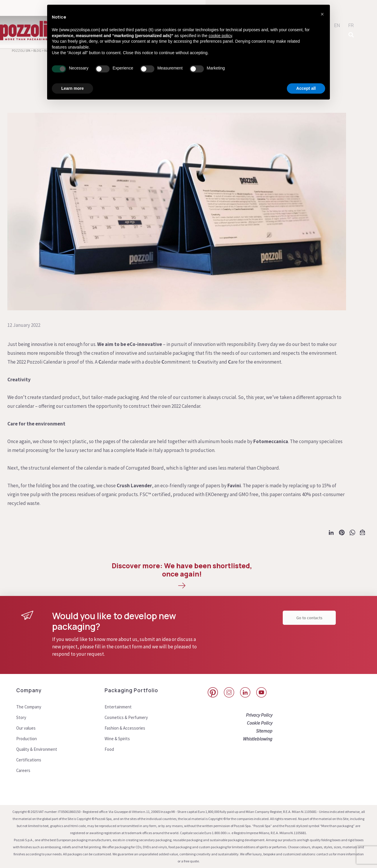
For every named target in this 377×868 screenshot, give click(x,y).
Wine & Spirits (119, 738)
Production (28, 738)
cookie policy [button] (220, 36)
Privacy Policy (259, 715)
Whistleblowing (258, 739)
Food (110, 749)
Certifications (30, 760)
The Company (30, 707)
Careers (24, 770)
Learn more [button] (72, 88)
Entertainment (120, 707)
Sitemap (264, 731)
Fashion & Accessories (126, 728)
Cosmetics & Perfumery (128, 717)
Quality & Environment (39, 749)
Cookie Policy (260, 723)
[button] (322, 14)
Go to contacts (309, 618)
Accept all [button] (306, 88)
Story (22, 717)
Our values (27, 728)
